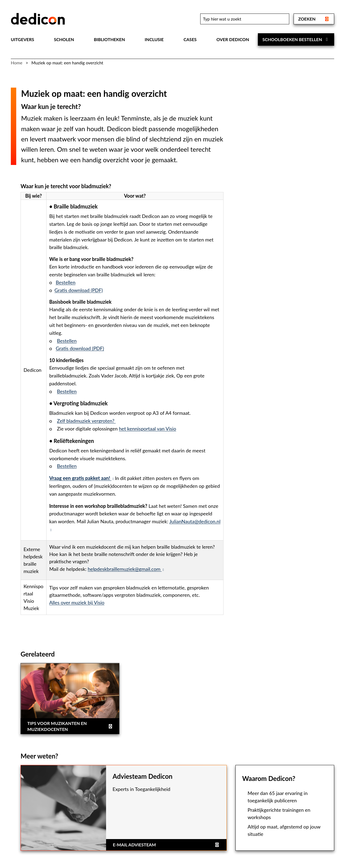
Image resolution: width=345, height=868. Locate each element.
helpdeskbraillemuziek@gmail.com (126, 569)
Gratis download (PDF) (78, 290)
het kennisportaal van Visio (148, 429)
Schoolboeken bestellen (296, 39)
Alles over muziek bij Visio (77, 602)
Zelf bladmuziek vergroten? (86, 421)
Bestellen (66, 282)
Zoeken (314, 19)
